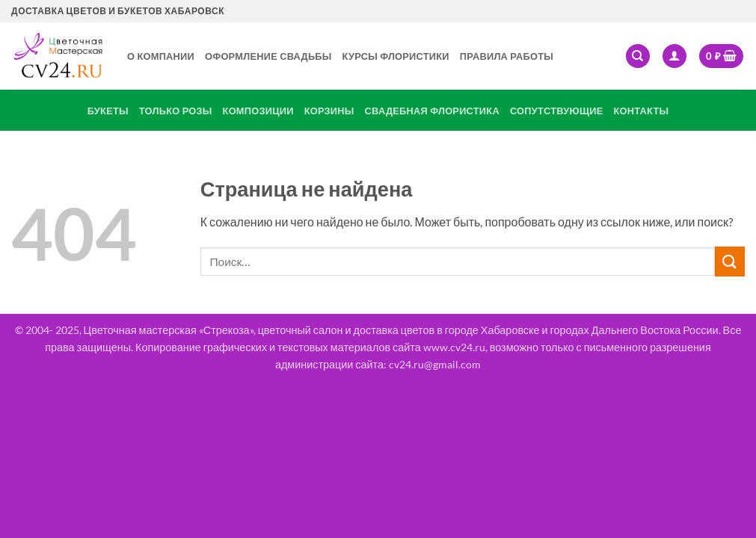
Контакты (642, 111)
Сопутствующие (557, 111)
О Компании (161, 56)
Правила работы (507, 56)
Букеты (108, 111)
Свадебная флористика (432, 111)
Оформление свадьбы (268, 56)
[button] (674, 56)
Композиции (258, 111)
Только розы (176, 111)
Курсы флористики (396, 56)
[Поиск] (638, 56)
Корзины (329, 111)
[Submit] (730, 261)
